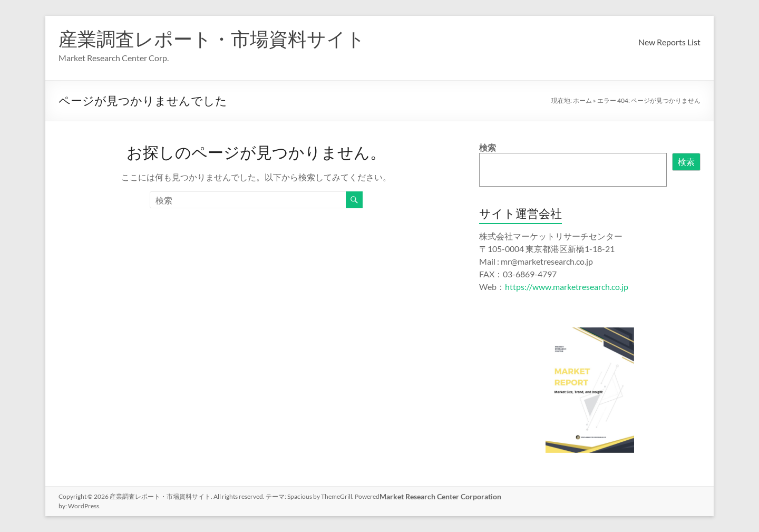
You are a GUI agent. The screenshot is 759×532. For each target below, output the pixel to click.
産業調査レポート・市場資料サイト (212, 38)
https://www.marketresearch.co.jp (567, 287)
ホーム (582, 100)
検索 (488, 147)
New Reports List (669, 42)
